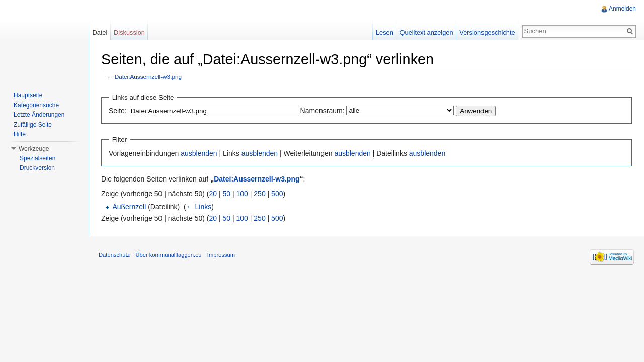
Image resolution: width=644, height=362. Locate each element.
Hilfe (20, 134)
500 (277, 194)
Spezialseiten (37, 158)
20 (213, 194)
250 (259, 194)
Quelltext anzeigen (427, 32)
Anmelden (622, 9)
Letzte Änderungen (39, 115)
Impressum (221, 255)
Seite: (118, 111)
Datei (100, 32)
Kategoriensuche (36, 105)
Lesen (385, 32)
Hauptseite (28, 95)
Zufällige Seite (33, 125)
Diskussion (129, 32)
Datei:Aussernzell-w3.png (148, 77)
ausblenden (199, 153)
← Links (199, 207)
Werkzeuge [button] (34, 149)
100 (242, 194)
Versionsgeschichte (487, 32)
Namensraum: (323, 111)
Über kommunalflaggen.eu (168, 255)
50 (227, 194)
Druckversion (37, 168)
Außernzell (129, 207)
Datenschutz (114, 255)
